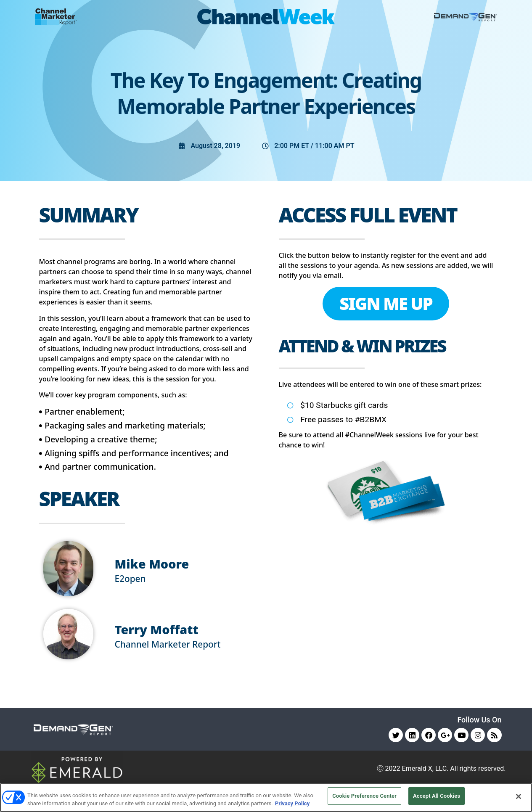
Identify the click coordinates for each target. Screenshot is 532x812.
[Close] (519, 796)
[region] (266, 797)
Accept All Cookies (437, 796)
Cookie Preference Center (364, 796)
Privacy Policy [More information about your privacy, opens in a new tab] (292, 803)
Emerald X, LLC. (425, 769)
